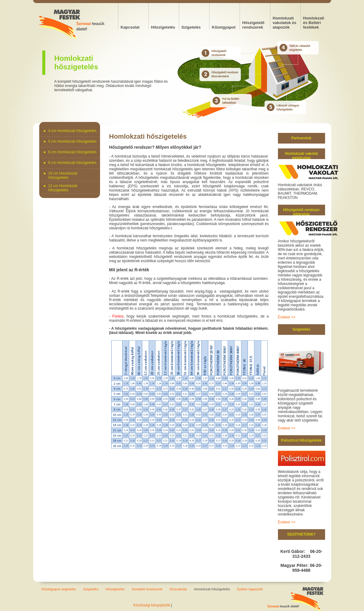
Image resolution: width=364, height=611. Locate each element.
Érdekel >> (287, 317)
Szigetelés (302, 329)
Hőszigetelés (115, 589)
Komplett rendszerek (147, 589)
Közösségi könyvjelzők (152, 605)
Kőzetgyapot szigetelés (59, 589)
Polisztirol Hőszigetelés (301, 440)
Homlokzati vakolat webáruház (302, 156)
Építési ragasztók (250, 589)
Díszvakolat (178, 589)
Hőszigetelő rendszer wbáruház (302, 212)
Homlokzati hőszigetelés (212, 589)
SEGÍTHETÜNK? (301, 534)
